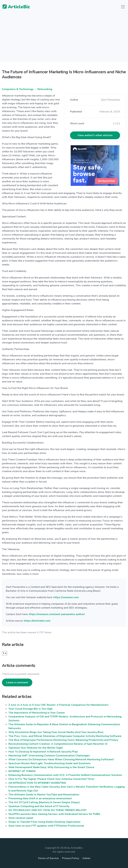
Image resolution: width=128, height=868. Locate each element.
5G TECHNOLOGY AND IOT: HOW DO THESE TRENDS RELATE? (48, 810)
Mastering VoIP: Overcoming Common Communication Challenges (49, 756)
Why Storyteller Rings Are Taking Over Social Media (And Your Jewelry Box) (56, 732)
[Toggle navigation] (123, 7)
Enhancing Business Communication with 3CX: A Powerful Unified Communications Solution (65, 775)
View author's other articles (95, 135)
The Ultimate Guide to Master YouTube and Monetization (44, 795)
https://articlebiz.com (37, 621)
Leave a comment (17, 682)
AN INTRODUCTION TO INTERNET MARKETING (37, 783)
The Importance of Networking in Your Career (37, 713)
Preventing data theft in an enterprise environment (40, 798)
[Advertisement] (64, 39)
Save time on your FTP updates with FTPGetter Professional (46, 826)
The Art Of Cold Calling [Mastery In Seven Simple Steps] (44, 802)
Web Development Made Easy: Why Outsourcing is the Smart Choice (51, 767)
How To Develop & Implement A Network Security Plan (43, 752)
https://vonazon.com (66, 597)
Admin (86, 858)
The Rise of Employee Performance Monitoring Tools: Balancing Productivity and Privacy (63, 740)
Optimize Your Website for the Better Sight (36, 748)
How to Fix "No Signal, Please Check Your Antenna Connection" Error (51, 779)
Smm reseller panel (21, 818)
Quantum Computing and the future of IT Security (39, 806)
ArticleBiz (14, 7)
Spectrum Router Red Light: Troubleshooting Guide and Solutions (50, 763)
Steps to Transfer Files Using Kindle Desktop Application (44, 822)
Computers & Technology (18, 89)
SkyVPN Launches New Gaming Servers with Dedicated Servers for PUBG (54, 814)
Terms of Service (48, 858)
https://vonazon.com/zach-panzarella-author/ (57, 614)
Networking (45, 89)
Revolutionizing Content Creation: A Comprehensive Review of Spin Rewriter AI (58, 744)
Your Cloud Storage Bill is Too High (30, 709)
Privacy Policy (71, 858)
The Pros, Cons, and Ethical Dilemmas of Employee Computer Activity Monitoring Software (65, 736)
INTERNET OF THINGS (22, 771)
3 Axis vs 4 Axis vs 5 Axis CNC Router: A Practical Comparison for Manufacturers (58, 705)
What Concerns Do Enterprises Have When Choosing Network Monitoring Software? (61, 759)
